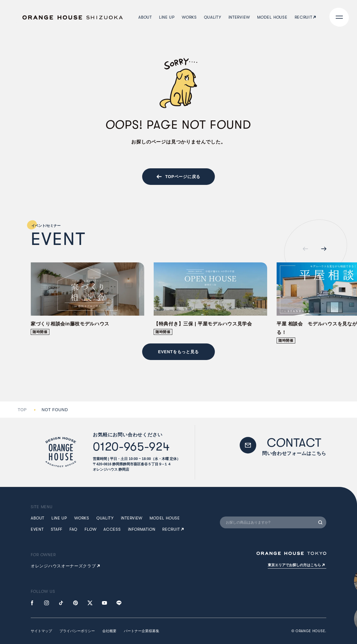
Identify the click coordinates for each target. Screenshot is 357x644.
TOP (22, 410)
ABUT (38, 518)
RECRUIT (173, 529)
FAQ (73, 529)
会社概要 (109, 631)
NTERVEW (132, 518)
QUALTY (105, 518)
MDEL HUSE (165, 518)
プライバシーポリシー (77, 631)
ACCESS (112, 529)
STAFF (57, 529)
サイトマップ (41, 631)
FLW (90, 529)
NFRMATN (142, 529)
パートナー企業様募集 (142, 631)
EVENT (37, 529)
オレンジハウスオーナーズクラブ (65, 566)
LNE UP (59, 518)
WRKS (82, 518)
